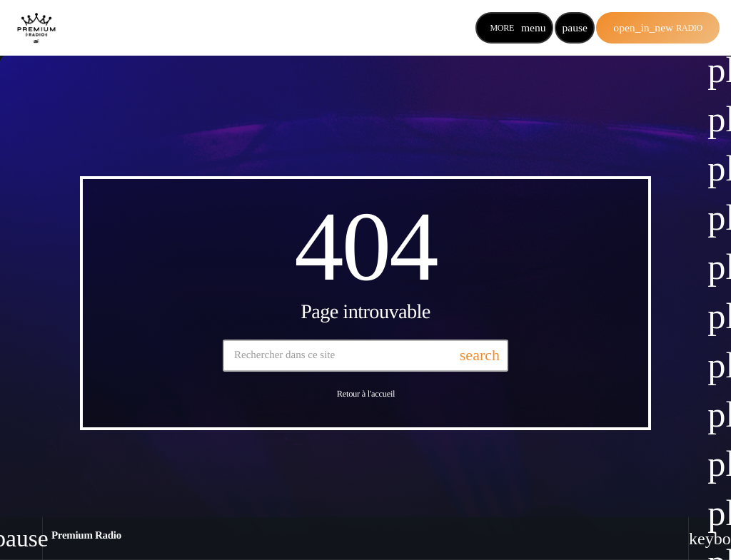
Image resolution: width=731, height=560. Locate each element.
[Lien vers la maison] (36, 28)
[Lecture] (575, 28)
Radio (658, 27)
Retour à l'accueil (366, 394)
